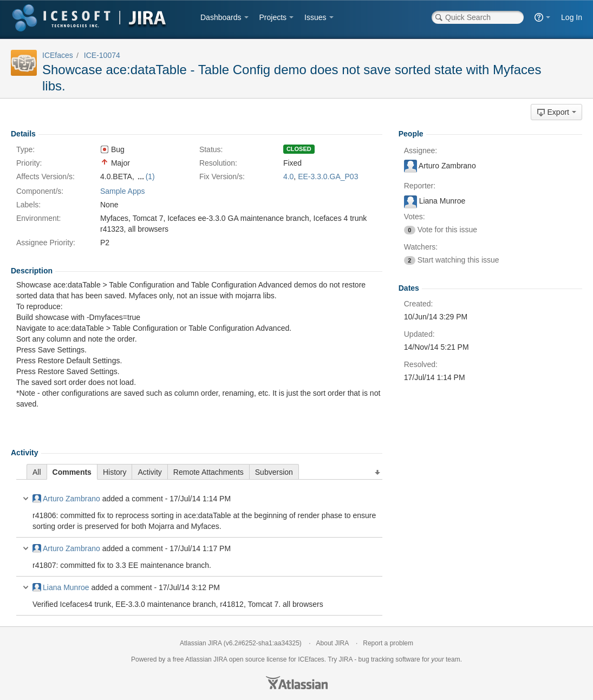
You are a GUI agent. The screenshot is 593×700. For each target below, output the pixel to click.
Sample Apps (123, 191)
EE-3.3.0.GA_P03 (328, 176)
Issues (315, 17)
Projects (273, 17)
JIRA (220, 659)
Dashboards (221, 17)
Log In (572, 17)
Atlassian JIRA (201, 643)
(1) (150, 176)
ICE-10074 (102, 55)
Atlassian (297, 683)
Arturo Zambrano (66, 499)
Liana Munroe (61, 587)
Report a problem (388, 643)
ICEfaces (58, 55)
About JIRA (333, 643)
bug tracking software (389, 659)
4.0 (288, 176)
